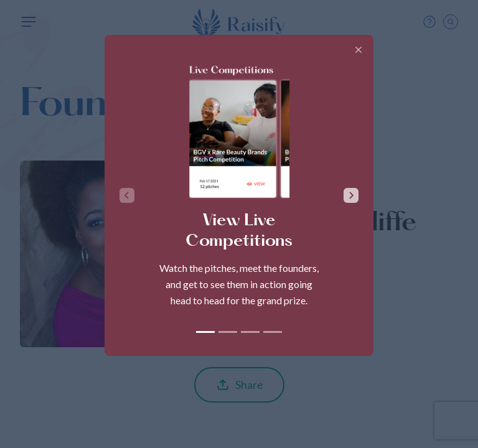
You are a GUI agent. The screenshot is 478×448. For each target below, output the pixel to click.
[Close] (358, 50)
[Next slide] (351, 195)
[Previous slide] (127, 195)
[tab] (205, 332)
